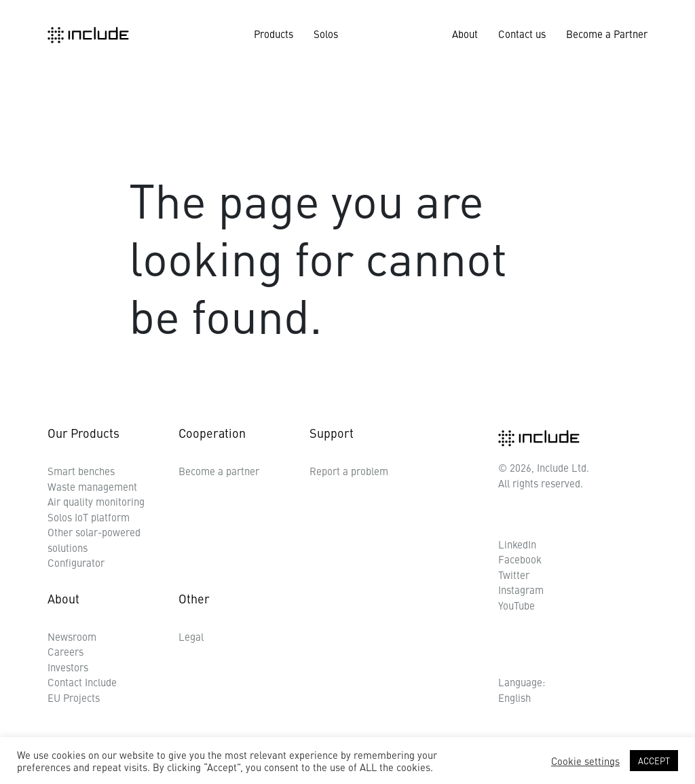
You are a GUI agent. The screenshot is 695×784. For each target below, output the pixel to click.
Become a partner (219, 471)
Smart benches (81, 471)
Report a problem (349, 471)
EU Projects (74, 697)
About (465, 34)
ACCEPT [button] (654, 761)
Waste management (92, 486)
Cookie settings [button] (585, 761)
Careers (65, 651)
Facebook (520, 559)
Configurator (76, 562)
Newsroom (72, 636)
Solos (326, 34)
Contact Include (82, 682)
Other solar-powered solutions (94, 540)
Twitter (514, 575)
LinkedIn (517, 544)
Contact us (522, 34)
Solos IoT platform (89, 517)
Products (274, 34)
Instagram (521, 590)
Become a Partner (607, 34)
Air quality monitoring (96, 501)
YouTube (516, 605)
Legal (191, 636)
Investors (68, 667)
